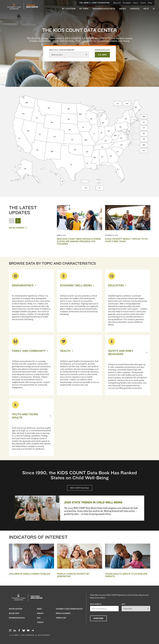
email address (96, 604)
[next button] (18, 221)
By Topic (84, 9)
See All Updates (17, 228)
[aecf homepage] (14, 6)
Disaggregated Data (104, 9)
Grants (143, 3)
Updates (135, 9)
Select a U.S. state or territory (62, 50)
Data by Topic (14, 613)
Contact (40, 622)
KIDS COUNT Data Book (80, 488)
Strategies (127, 3)
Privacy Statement (63, 613)
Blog (150, 3)
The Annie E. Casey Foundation (94, 3)
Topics (136, 3)
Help (146, 9)
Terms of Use (61, 618)
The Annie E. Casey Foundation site (69, 609)
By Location (69, 9)
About (123, 9)
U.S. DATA (102, 55)
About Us (117, 3)
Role (123, 604)
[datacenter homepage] (32, 6)
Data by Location (16, 609)
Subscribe (98, 618)
